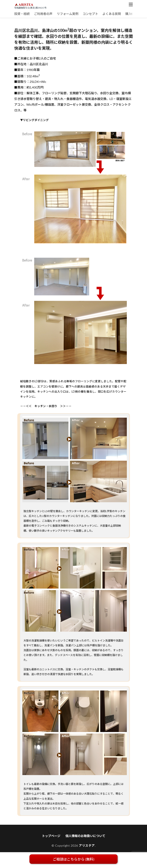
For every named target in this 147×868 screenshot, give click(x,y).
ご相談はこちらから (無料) (74, 859)
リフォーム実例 (68, 14)
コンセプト (90, 14)
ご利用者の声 (43, 14)
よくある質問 (112, 14)
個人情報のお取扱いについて (85, 836)
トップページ (51, 836)
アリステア (87, 845)
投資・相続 (22, 14)
